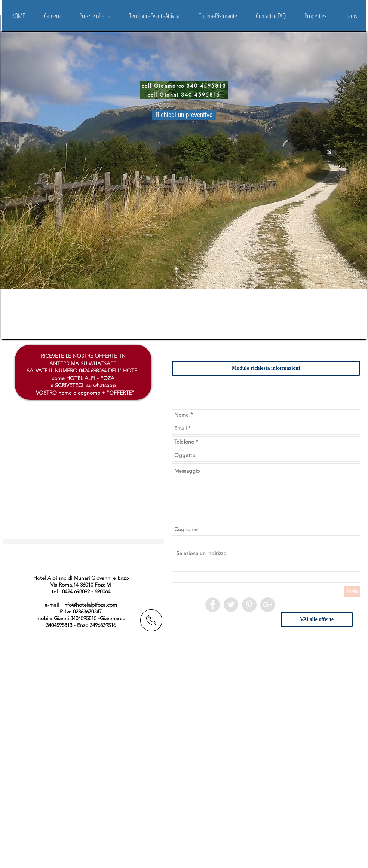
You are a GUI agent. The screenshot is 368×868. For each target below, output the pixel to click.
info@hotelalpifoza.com (90, 605)
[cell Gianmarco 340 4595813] (184, 86)
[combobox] (266, 553)
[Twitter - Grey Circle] (231, 605)
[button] (52, 16)
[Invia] (352, 591)
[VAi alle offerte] (317, 619)
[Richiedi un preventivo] (184, 115)
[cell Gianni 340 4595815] (184, 95)
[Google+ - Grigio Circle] (268, 605)
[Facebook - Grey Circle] (213, 605)
